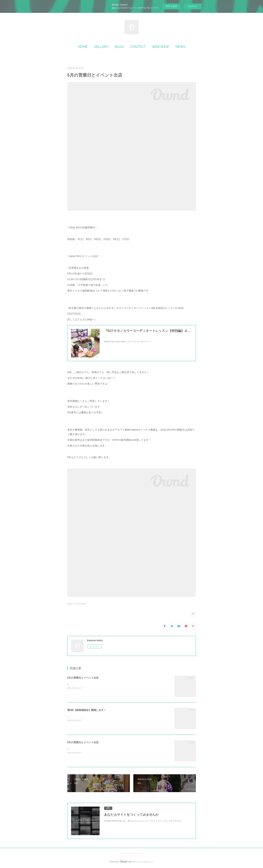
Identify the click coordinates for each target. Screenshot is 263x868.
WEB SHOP (161, 47)
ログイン (193, 6)
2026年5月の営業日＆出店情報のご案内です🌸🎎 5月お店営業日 (98, 749)
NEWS (180, 47)
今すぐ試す (171, 6)
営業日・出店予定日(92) (77, 604)
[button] (83, 47)
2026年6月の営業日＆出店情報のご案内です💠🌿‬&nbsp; (95, 684)
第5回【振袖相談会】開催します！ (87, 710)
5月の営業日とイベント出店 (83, 742)
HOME (83, 47)
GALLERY (101, 47)
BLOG (119, 47)
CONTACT (138, 47)
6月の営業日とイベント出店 (83, 678)
